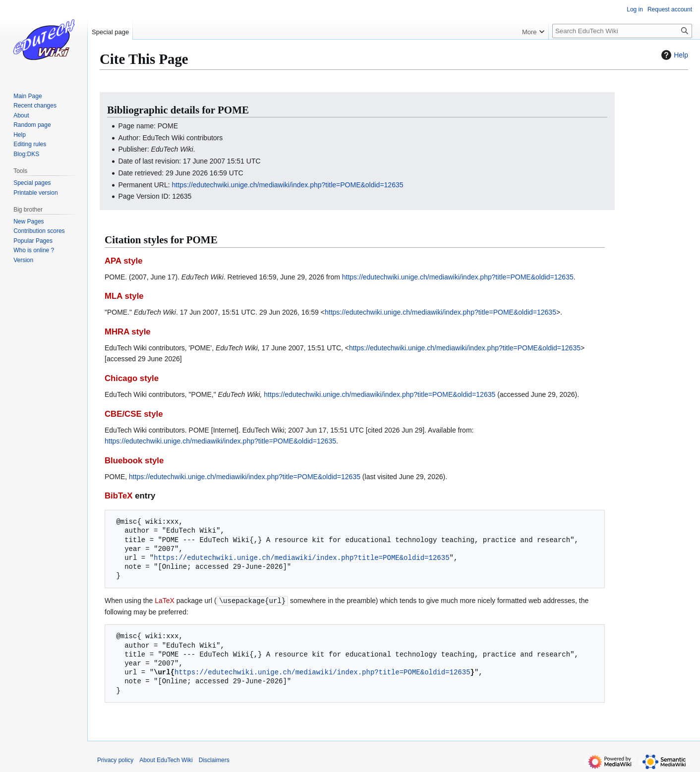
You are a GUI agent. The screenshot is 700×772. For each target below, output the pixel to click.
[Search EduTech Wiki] (622, 31)
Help (673, 55)
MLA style (124, 296)
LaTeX (165, 601)
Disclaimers (214, 760)
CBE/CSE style (134, 414)
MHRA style (128, 332)
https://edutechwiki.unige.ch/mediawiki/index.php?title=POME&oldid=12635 (288, 185)
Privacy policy (115, 760)
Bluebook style (134, 461)
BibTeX (119, 496)
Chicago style (132, 378)
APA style (123, 261)
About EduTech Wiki (166, 760)
